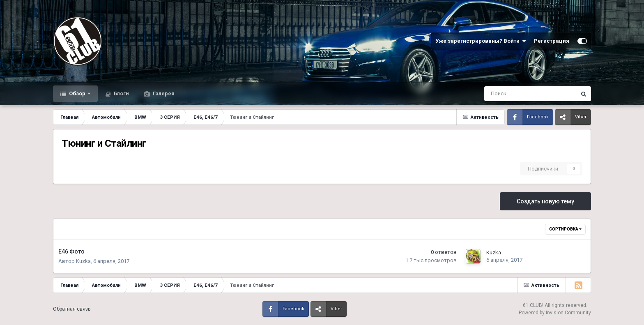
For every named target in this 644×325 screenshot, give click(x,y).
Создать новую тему (545, 201)
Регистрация (552, 41)
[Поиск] (509, 94)
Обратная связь (72, 309)
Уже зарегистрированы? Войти (481, 41)
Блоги (121, 93)
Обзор (77, 93)
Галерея (163, 93)
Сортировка (565, 229)
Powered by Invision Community (555, 313)
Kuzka (83, 261)
